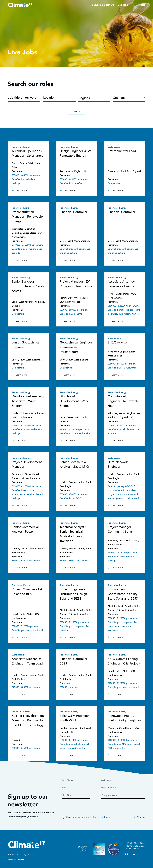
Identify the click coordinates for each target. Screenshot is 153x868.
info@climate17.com (135, 846)
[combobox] (129, 97)
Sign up (139, 817)
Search (76, 111)
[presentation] (79, 805)
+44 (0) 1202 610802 (135, 843)
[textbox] (129, 99)
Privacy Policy (103, 817)
